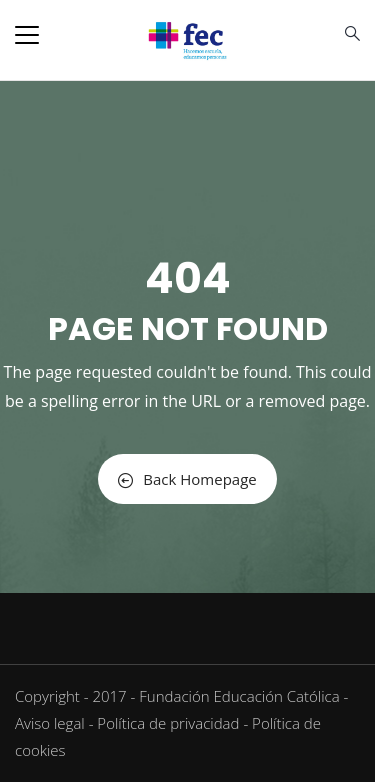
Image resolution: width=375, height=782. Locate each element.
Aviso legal (50, 723)
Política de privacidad (168, 723)
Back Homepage (187, 479)
